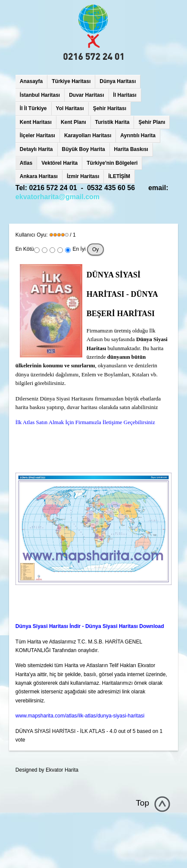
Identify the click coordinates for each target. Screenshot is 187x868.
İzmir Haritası (83, 176)
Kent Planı (73, 122)
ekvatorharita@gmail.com (58, 197)
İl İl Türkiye (33, 108)
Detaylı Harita (36, 149)
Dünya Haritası (118, 81)
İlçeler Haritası (37, 135)
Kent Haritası (36, 122)
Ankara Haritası (39, 176)
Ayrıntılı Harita (138, 135)
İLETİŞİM (119, 176)
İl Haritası (125, 95)
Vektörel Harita (59, 163)
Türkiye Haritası (71, 81)
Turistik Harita (112, 122)
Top (142, 803)
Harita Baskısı (131, 149)
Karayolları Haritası (88, 135)
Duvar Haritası (86, 95)
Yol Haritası (70, 108)
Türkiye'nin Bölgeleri (112, 163)
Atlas (26, 163)
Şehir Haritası (110, 108)
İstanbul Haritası (40, 95)
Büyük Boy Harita (84, 149)
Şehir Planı (152, 122)
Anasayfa (31, 81)
